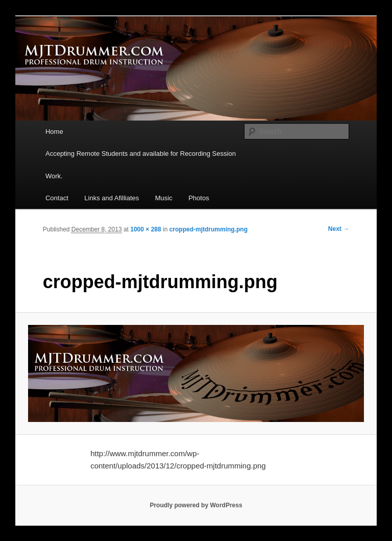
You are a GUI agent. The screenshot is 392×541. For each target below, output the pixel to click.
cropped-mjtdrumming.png (209, 229)
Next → (339, 229)
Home (54, 132)
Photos (199, 198)
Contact (57, 198)
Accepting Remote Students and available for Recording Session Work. (141, 164)
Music (164, 198)
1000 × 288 (145, 229)
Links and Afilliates (112, 198)
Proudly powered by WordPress (196, 505)
